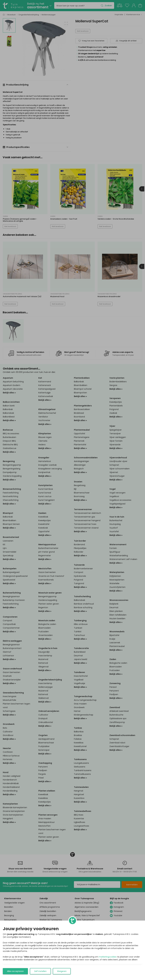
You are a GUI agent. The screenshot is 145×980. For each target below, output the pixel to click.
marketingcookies (108, 957)
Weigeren (62, 971)
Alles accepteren (15, 971)
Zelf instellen (40, 971)
